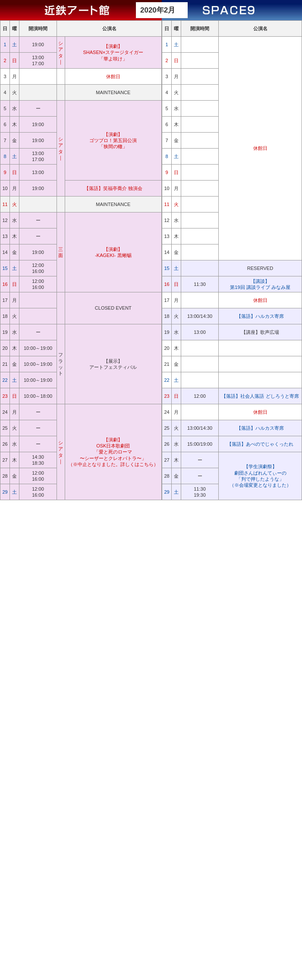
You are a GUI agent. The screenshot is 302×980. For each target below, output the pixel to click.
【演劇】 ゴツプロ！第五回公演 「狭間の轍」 (113, 141)
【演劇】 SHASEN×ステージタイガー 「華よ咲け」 (113, 52)
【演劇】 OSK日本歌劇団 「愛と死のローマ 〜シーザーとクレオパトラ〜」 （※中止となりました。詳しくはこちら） (113, 452)
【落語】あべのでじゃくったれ (260, 444)
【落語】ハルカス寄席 (260, 316)
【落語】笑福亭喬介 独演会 (113, 188)
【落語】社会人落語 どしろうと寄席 (260, 396)
